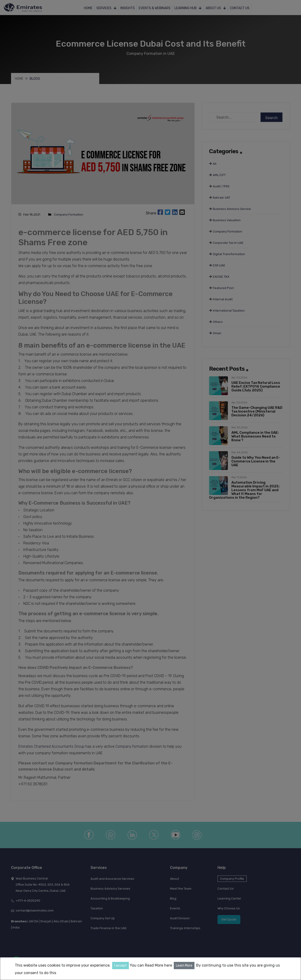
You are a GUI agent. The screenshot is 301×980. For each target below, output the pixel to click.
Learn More (184, 966)
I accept (121, 966)
